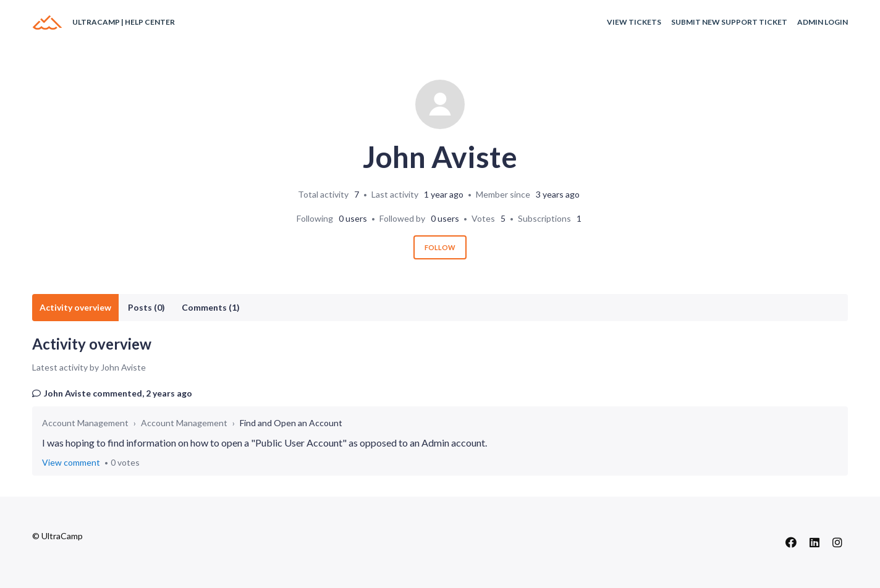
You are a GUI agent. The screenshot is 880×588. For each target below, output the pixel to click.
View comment (71, 462)
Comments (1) (211, 307)
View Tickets (634, 22)
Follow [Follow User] (440, 247)
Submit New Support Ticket (729, 22)
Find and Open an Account (291, 423)
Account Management (85, 423)
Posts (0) (146, 307)
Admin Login (823, 22)
